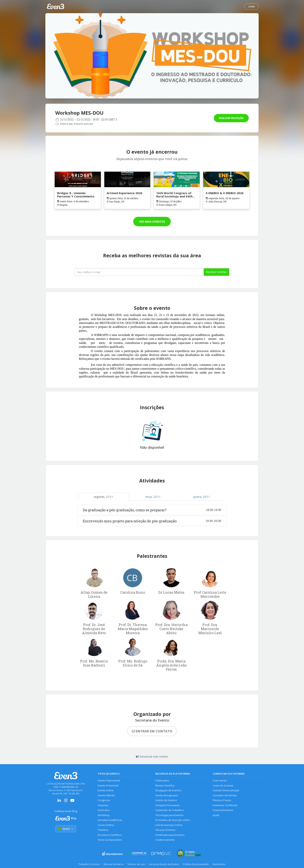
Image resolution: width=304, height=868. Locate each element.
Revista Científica (165, 786)
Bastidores (219, 864)
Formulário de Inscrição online (173, 820)
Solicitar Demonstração (226, 790)
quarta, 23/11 (202, 497)
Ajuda (216, 815)
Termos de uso (136, 864)
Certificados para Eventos (170, 835)
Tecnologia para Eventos (169, 815)
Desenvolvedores (223, 810)
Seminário (104, 810)
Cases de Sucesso (223, 786)
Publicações (162, 781)
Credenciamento (165, 840)
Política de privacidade (196, 864)
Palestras (103, 830)
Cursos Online (106, 825)
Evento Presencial (108, 786)
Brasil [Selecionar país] (66, 829)
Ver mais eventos (152, 222)
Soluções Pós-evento (168, 805)
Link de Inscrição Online (169, 825)
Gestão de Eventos (166, 800)
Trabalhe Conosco (89, 864)
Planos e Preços (222, 800)
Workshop (104, 815)
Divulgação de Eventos (168, 790)
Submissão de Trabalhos (169, 810)
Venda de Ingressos (167, 795)
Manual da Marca (114, 864)
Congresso (104, 800)
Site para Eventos (165, 830)
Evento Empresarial (109, 781)
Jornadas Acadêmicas (110, 820)
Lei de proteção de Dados (164, 864)
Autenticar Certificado (225, 805)
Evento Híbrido (106, 795)
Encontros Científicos (110, 835)
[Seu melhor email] (139, 272)
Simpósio (103, 805)
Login (251, 7)
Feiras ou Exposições (110, 840)
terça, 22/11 (153, 497)
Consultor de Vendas (225, 795)
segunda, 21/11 (103, 497)
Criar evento (220, 781)
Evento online (106, 790)
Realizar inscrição (231, 118)
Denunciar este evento (152, 756)
